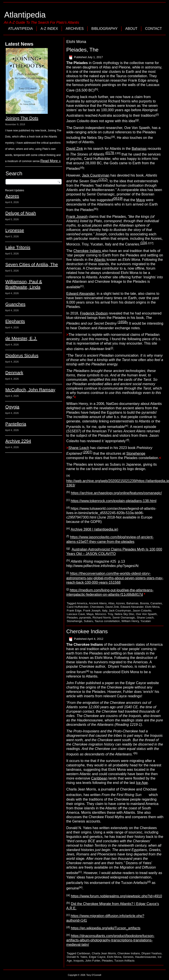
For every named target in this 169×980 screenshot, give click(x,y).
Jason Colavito (142, 611)
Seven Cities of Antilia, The (32, 265)
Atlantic (100, 260)
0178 (110, 153)
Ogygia (12, 407)
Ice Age (142, 783)
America (82, 603)
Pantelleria (16, 424)
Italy (105, 611)
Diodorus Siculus (22, 356)
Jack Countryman (96, 175)
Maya (141, 200)
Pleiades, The (82, 50)
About (131, 29)
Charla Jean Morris (104, 953)
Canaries (156, 603)
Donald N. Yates (77, 957)
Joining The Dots (22, 118)
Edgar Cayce (97, 957)
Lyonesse (15, 230)
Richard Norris (102, 618)
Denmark (14, 373)
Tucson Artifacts (124, 961)
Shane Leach (79, 448)
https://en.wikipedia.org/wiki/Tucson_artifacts (106, 928)
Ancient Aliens (98, 603)
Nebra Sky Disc (125, 614)
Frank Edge (74, 611)
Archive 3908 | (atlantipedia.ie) (94, 529)
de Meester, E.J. (21, 338)
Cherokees (97, 607)
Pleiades (72, 618)
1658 (122, 322)
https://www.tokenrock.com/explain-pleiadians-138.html (114, 501)
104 (144, 243)
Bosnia (145, 603)
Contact (153, 29)
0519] (118, 199)
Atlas (111, 603)
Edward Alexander (80, 294)
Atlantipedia (25, 15)
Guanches (15, 304)
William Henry (130, 621)
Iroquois (79, 961)
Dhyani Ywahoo (152, 953)
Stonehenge (136, 453)
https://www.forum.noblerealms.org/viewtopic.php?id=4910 (116, 896)
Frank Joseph (77, 217)
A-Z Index (49, 29)
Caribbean (99, 778)
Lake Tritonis (18, 247)
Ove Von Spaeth (146, 614)
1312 (103, 180)
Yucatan (146, 621)
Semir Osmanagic (124, 618)
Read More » (51, 161)
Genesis (128, 957)
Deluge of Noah (21, 213)
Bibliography (104, 29)
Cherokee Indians (88, 251)
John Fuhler (93, 961)
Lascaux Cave (76, 614)
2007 (88, 452)
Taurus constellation (107, 621)
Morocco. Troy (104, 614)
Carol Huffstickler (77, 607)
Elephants (15, 321)
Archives (75, 29)
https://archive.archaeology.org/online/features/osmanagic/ (116, 493)
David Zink (75, 149)
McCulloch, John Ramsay (30, 390)
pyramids (85, 618)
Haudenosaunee (146, 957)
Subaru (88, 621)
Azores (12, 196)
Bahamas (139, 149)
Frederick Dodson (94, 313)
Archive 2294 (18, 441)
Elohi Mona (152, 607)
